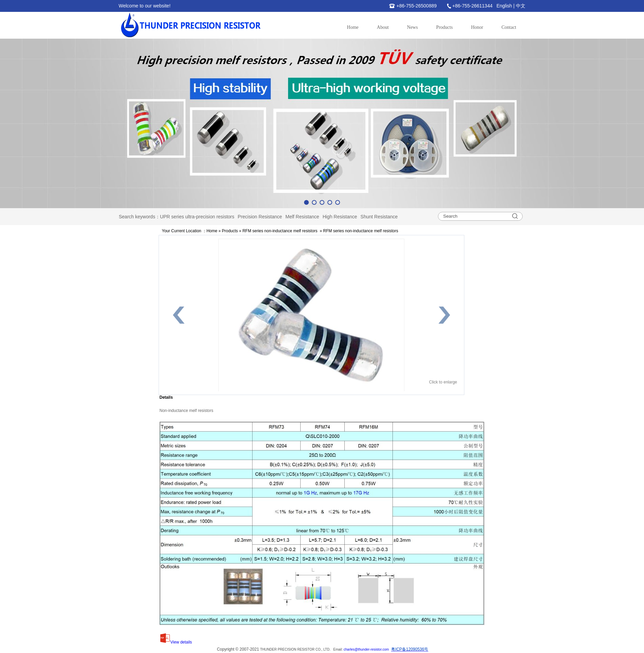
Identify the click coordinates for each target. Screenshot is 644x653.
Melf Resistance (302, 217)
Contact (509, 27)
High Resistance (340, 217)
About (383, 27)
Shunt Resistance (379, 217)
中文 (521, 6)
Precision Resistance (260, 217)
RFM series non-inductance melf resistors (280, 231)
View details (176, 642)
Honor (477, 27)
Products (445, 27)
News (412, 27)
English (504, 6)
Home (353, 27)
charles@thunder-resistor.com (366, 649)
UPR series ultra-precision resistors (197, 217)
